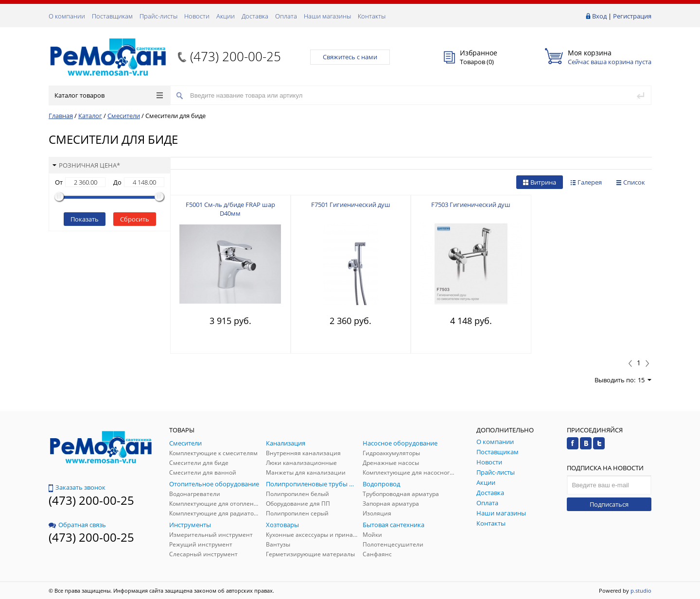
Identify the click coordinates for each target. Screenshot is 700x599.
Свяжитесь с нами (350, 57)
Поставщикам (112, 16)
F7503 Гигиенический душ (471, 205)
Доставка (255, 16)
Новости (197, 16)
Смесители (124, 116)
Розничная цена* (86, 165)
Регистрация (632, 16)
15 (645, 380)
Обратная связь (77, 525)
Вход (599, 16)
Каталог (90, 116)
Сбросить (135, 219)
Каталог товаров (109, 95)
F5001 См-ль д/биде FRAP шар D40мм (230, 209)
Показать (85, 219)
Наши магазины (327, 16)
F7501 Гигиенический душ (351, 205)
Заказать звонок (77, 487)
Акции (226, 16)
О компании (67, 16)
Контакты (372, 16)
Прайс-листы (158, 16)
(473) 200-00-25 (236, 56)
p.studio (641, 590)
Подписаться (609, 504)
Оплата (286, 16)
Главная (61, 116)
